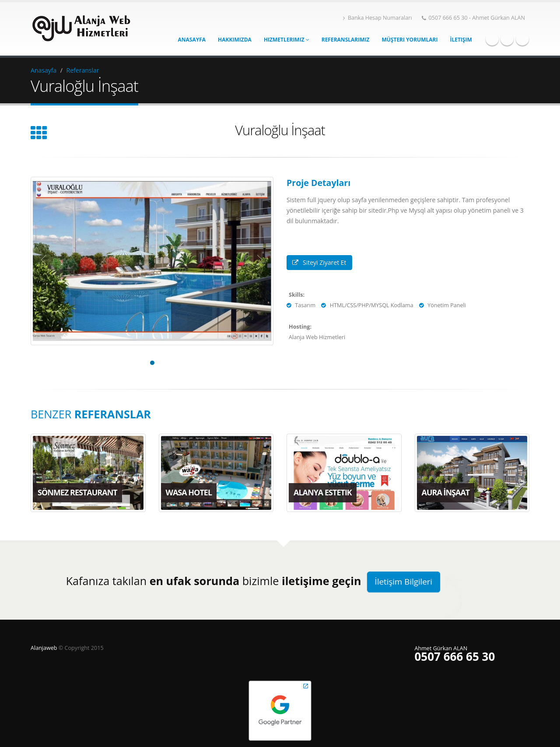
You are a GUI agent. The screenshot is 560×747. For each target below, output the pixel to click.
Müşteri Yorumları (409, 40)
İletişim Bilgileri (404, 582)
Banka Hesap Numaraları (378, 18)
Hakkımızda (235, 40)
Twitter (507, 39)
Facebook (492, 39)
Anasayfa (192, 40)
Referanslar (83, 70)
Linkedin (522, 39)
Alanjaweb (45, 648)
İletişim (461, 40)
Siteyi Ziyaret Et (319, 262)
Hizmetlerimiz (287, 40)
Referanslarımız (346, 40)
